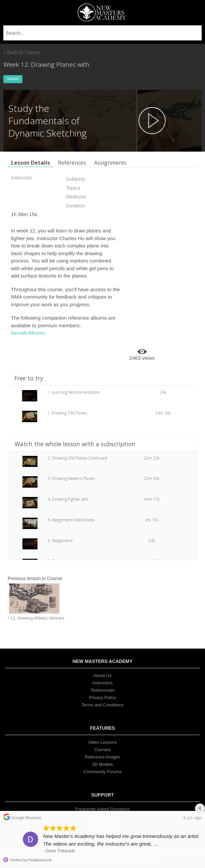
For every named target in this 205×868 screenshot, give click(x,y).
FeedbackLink (40, 860)
